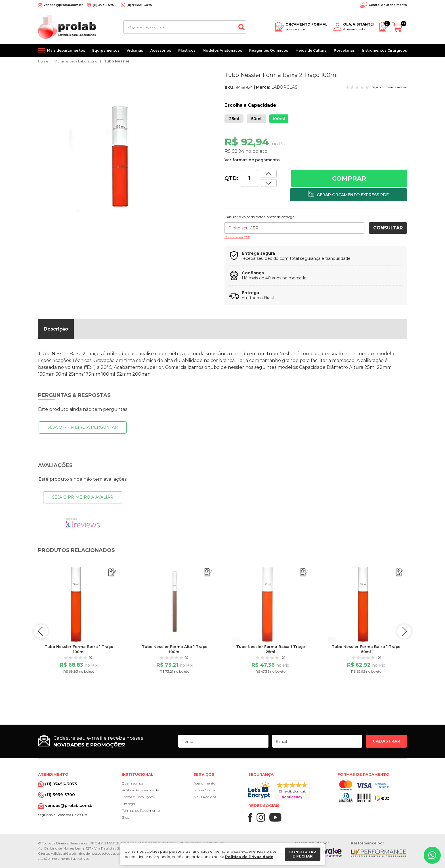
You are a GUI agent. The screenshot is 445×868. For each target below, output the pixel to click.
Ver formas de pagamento (252, 160)
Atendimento (204, 783)
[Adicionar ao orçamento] (349, 195)
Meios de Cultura (311, 50)
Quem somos (133, 783)
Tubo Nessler (117, 61)
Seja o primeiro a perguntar (83, 427)
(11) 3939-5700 (105, 5)
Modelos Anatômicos (222, 50)
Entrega (128, 804)
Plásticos (187, 50)
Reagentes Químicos (269, 50)
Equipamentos (106, 50)
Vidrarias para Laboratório (76, 61)
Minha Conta (204, 790)
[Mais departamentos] (62, 51)
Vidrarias (135, 50)
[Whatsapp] (432, 855)
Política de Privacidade (249, 857)
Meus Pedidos (205, 797)
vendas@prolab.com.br (63, 5)
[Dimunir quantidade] (269, 174)
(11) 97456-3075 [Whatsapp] (139, 5)
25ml (234, 119)
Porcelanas (344, 50)
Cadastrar (386, 741)
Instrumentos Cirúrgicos (384, 50)
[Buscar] (242, 27)
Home (43, 61)
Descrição (56, 329)
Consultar (388, 228)
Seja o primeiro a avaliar (83, 497)
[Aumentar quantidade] (269, 183)
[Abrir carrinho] (400, 27)
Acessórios (161, 50)
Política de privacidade (140, 790)
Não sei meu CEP (237, 237)
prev (41, 631)
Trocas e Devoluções (138, 797)
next (404, 631)
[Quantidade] (249, 178)
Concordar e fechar (303, 854)
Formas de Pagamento (141, 811)
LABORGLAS (284, 87)
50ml (256, 119)
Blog (126, 817)
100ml (279, 119)
